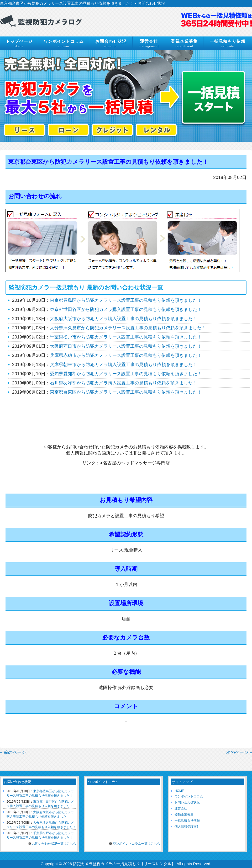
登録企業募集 (184, 814)
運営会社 (181, 808)
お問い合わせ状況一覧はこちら (54, 844)
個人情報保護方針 (187, 827)
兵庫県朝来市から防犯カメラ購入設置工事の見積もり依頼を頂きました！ (124, 365)
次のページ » (239, 752)
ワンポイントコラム (189, 796)
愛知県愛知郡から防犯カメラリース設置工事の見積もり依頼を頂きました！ (126, 374)
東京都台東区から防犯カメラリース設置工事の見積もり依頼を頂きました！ (126, 392)
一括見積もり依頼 (187, 821)
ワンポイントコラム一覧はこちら (136, 844)
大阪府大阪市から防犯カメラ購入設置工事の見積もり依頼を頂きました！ (124, 319)
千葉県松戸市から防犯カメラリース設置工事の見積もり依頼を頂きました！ (126, 337)
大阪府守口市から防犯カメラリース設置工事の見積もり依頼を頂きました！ (126, 346)
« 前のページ (13, 752)
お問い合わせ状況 (187, 802)
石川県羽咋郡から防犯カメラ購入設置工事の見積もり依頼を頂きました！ (124, 383)
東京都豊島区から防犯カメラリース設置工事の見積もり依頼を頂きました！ (126, 300)
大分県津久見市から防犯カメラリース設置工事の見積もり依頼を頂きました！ (128, 328)
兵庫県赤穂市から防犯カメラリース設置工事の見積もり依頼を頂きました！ (126, 355)
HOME (179, 791)
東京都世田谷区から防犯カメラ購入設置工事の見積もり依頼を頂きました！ (126, 309)
